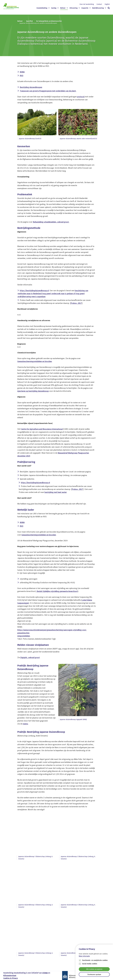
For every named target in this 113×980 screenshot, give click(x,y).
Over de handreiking (87, 4)
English (107, 4)
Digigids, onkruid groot (30, 658)
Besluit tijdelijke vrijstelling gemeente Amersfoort (57, 591)
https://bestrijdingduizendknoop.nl (34, 291)
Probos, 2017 (76, 303)
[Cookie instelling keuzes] (94, 962)
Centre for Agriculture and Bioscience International (42, 429)
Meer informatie (84, 956)
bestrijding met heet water (56, 492)
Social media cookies (90, 964)
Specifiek (29, 21)
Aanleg (54, 8)
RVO (22, 76)
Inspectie (85, 8)
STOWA (45, 973)
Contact (99, 4)
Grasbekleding (42, 8)
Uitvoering (73, 8)
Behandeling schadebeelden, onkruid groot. (51, 222)
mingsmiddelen (24, 636)
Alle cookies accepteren (94, 969)
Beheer (63, 8)
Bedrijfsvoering (98, 8)
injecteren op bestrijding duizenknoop (33, 391)
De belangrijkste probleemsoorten (49, 21)
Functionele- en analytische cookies (95, 960)
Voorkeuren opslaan (94, 974)
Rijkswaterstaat (10, 976)
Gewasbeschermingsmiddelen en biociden (35, 361)
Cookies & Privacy (11, 978)
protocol (81, 97)
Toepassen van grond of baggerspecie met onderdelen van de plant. (48, 91)
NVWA (22, 72)
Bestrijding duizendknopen (31, 87)
